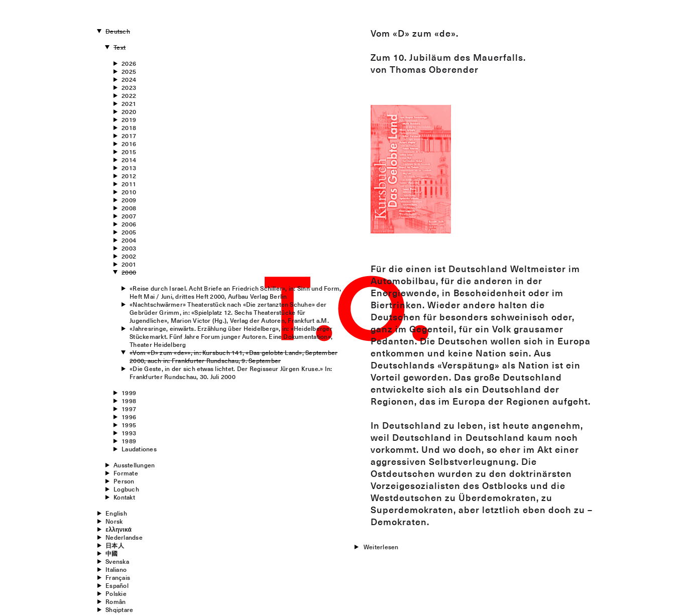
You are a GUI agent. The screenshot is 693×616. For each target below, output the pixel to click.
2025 (129, 71)
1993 (129, 433)
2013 (129, 168)
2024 (129, 79)
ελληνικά (119, 529)
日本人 (115, 545)
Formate (126, 473)
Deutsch (118, 31)
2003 (129, 248)
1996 (129, 417)
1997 (129, 409)
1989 (129, 441)
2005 (129, 232)
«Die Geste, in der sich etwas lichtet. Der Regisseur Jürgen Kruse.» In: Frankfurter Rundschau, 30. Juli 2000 (231, 373)
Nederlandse (124, 537)
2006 (129, 224)
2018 (129, 128)
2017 (129, 136)
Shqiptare (119, 609)
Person (124, 481)
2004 (129, 240)
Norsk (114, 521)
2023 (129, 87)
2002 (129, 256)
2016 (129, 144)
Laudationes (139, 449)
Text (120, 47)
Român (115, 601)
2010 (129, 192)
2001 (129, 264)
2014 (129, 160)
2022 (129, 95)
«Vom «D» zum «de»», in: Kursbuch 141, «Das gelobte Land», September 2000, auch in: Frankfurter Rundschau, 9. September (234, 356)
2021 (129, 103)
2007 (129, 216)
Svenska (117, 561)
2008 (129, 208)
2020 (129, 111)
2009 (129, 200)
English (116, 513)
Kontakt (124, 497)
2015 (129, 152)
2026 (129, 63)
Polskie (116, 593)
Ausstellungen (134, 465)
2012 (129, 176)
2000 (129, 272)
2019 (129, 119)
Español (117, 585)
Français (118, 577)
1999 (129, 393)
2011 (129, 184)
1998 (129, 401)
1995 (129, 425)
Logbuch (126, 489)
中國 (111, 553)
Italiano (116, 569)
